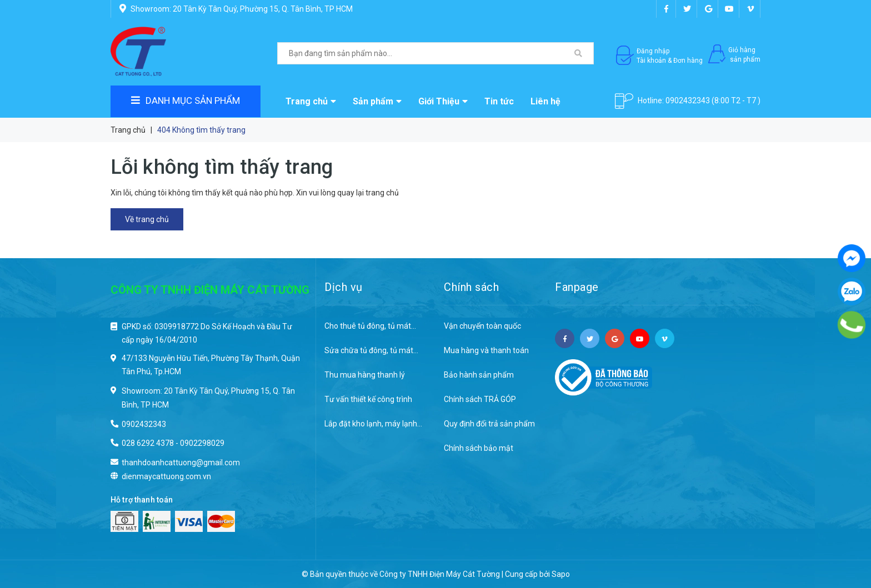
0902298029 (202, 443)
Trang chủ (311, 101)
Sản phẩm (377, 101)
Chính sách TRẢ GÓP (480, 399)
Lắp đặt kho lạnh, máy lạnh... (373, 424)
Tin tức (499, 101)
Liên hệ (545, 101)
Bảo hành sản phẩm (479, 375)
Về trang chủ (147, 219)
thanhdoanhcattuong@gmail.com (181, 463)
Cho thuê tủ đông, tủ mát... (370, 326)
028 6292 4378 (148, 443)
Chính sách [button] (471, 287)
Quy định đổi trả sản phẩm (489, 424)
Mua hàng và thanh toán (486, 350)
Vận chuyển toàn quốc (482, 326)
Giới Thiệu (443, 101)
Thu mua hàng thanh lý (365, 375)
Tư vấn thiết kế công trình (368, 399)
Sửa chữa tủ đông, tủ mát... (371, 350)
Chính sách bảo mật (479, 448)
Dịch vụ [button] (344, 287)
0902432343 (688, 100)
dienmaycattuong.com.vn (166, 476)
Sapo (561, 574)
